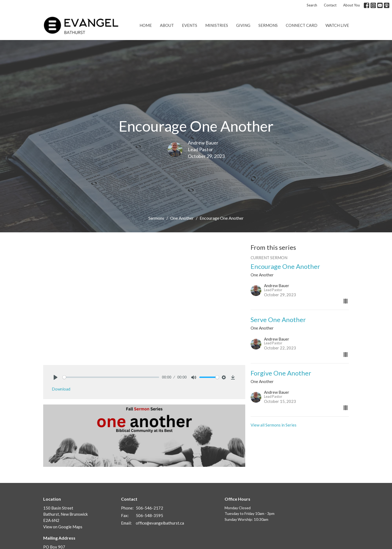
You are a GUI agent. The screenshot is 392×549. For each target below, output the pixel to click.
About (167, 25)
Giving (243, 25)
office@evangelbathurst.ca (160, 523)
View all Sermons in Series (274, 425)
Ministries (217, 25)
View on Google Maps (63, 527)
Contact (330, 5)
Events (190, 25)
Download (61, 389)
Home (146, 25)
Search (312, 5)
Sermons (268, 25)
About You (351, 5)
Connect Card (302, 25)
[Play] (56, 377)
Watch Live (337, 25)
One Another (182, 218)
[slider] (111, 377)
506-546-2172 (149, 508)
